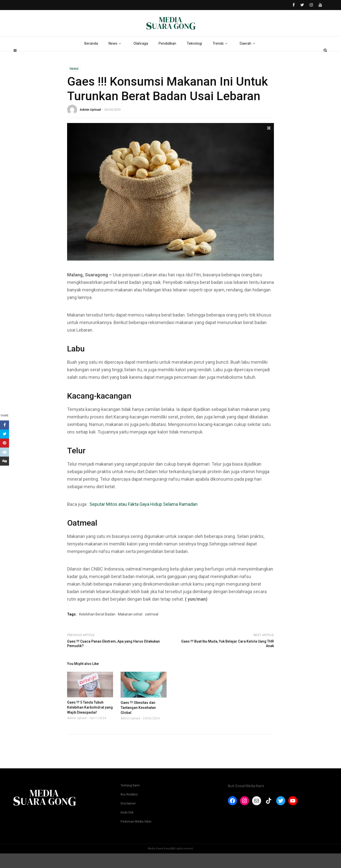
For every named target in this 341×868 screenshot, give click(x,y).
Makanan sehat (130, 629)
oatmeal (152, 629)
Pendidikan (167, 58)
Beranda (91, 58)
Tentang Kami (130, 800)
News (116, 58)
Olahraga (141, 58)
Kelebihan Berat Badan (97, 629)
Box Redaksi (129, 809)
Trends (221, 58)
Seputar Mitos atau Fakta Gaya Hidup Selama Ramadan (143, 519)
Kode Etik (127, 827)
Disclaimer (128, 818)
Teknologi (194, 58)
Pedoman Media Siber (136, 836)
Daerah (248, 58)
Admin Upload (90, 124)
